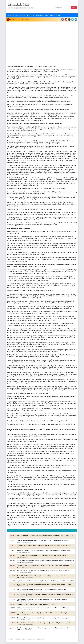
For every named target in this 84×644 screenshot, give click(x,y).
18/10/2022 (12, 589)
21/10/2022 (12, 541)
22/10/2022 (12, 536)
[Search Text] (63, 8)
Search (74, 7)
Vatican (13, 11)
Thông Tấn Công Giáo (35, 11)
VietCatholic (47, 11)
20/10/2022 (12, 556)
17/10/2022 (12, 604)
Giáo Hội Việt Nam (22, 11)
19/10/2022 (12, 576)
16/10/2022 (12, 628)
